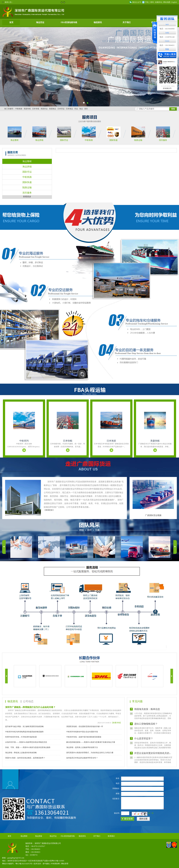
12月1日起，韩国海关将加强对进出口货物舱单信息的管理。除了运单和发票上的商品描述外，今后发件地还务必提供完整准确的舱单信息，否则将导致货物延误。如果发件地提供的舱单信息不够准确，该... (153, 721)
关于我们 (127, 22)
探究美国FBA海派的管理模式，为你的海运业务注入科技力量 (90, 753)
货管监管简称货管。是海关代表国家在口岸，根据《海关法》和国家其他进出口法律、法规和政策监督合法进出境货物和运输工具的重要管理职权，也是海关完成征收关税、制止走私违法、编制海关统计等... (153, 750)
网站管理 (65, 864)
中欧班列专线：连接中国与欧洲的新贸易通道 (84, 737)
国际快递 (114, 140)
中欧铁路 (19, 109)
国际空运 (64, 140)
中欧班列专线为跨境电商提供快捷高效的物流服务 (24, 732)
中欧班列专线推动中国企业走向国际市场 (82, 732)
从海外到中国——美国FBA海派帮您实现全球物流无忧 (26, 742)
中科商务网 (55, 864)
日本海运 (69, 109)
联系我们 (111, 836)
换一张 (151, 813)
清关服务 (163, 140)
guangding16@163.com (16, 858)
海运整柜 (15, 140)
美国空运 (44, 109)
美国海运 (53, 109)
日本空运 (61, 109)
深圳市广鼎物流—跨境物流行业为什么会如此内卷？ (30, 707)
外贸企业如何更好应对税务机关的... (153, 756)
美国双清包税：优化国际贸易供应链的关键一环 (85, 726)
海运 (81, 109)
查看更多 (27, 197)
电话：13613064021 (167, 45)
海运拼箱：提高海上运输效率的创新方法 (82, 747)
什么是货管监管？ (144, 741)
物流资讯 (98, 22)
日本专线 (36, 109)
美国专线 (27, 109)
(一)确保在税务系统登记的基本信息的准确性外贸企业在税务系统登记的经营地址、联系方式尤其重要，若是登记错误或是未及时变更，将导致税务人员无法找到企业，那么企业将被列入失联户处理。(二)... (153, 706)
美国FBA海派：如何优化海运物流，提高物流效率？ (25, 758)
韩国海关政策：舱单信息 (147, 712)
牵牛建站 (46, 864)
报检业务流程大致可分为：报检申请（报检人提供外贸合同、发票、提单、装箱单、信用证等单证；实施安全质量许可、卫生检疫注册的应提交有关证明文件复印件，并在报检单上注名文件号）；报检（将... (153, 735)
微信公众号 (137, 2)
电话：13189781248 (167, 37)
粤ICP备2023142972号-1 (25, 864)
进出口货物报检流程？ (146, 726)
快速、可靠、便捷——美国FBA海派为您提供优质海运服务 (28, 747)
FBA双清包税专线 (69, 22)
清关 (86, 109)
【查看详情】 (116, 723)
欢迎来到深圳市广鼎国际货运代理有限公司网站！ (34, 2)
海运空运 (40, 22)
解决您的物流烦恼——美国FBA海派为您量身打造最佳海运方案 (91, 742)
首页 (11, 22)
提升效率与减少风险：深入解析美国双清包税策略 (24, 726)
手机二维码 (149, 2)
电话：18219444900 (167, 29)
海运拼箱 (39, 140)
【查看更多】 (49, 510)
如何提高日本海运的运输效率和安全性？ (82, 758)
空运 (76, 109)
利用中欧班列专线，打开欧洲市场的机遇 (21, 737)
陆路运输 (138, 140)
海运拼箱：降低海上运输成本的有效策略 (21, 753)
